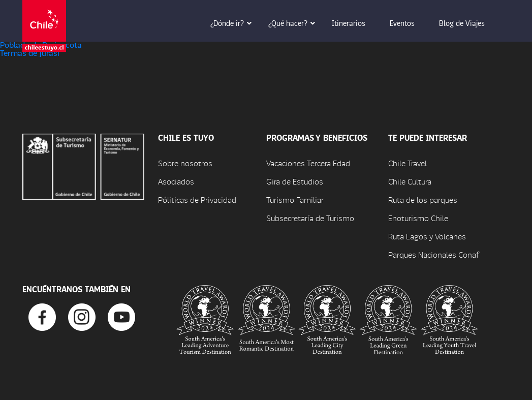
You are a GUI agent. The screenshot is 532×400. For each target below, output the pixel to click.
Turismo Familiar (295, 199)
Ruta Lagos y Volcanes (427, 236)
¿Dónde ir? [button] (234, 23)
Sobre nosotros (185, 163)
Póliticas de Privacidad (197, 199)
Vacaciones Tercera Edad (308, 163)
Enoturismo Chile (418, 218)
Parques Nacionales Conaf (433, 254)
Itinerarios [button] (356, 23)
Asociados (176, 181)
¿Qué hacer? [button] (295, 23)
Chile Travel (408, 163)
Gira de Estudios (295, 181)
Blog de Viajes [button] (469, 23)
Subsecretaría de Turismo (310, 218)
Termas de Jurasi (30, 53)
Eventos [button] (409, 23)
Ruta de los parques (423, 199)
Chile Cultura (410, 181)
